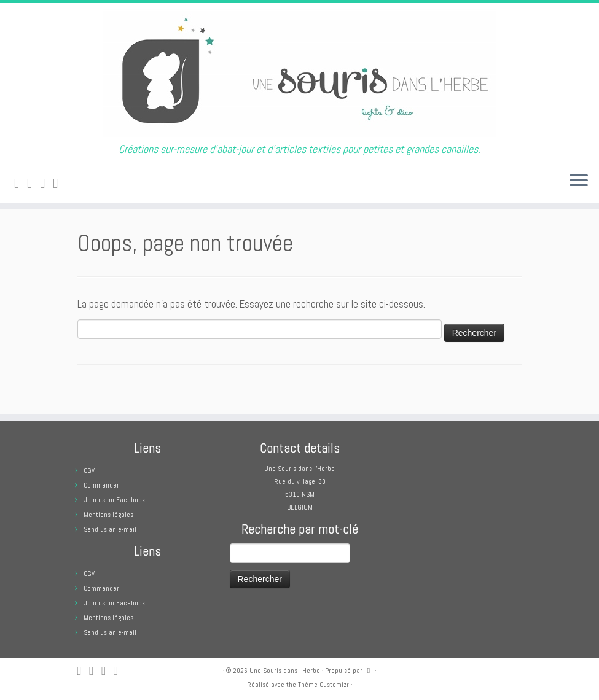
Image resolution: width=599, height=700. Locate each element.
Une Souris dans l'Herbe (285, 671)
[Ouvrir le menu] (579, 181)
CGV (89, 470)
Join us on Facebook (114, 500)
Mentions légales (108, 515)
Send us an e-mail (110, 529)
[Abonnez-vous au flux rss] (21, 183)
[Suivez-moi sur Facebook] (46, 183)
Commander (101, 485)
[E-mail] (33, 183)
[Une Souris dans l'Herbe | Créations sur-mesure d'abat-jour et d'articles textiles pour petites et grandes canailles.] (299, 73)
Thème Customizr (323, 685)
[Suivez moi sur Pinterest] (59, 183)
